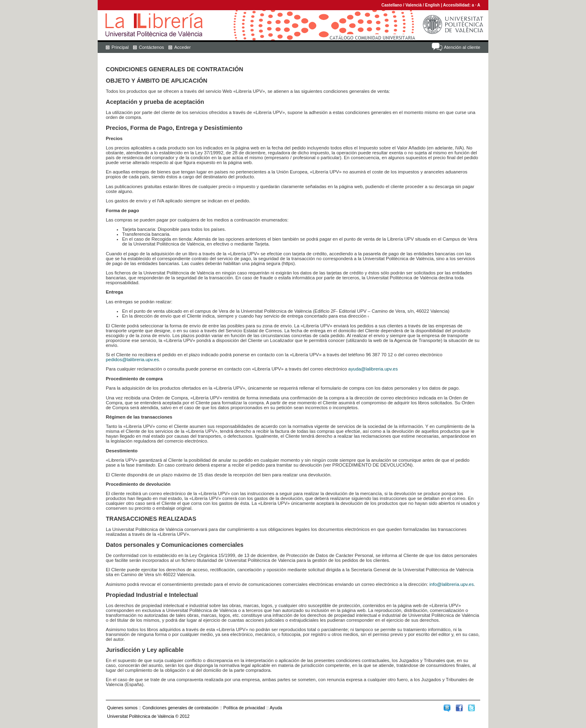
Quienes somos (122, 708)
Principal (120, 47)
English (433, 5)
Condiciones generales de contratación (180, 708)
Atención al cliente (462, 47)
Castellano (392, 5)
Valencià (413, 5)
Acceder (182, 47)
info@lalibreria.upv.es (452, 584)
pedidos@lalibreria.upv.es (132, 360)
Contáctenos (151, 47)
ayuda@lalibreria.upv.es (373, 369)
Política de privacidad (244, 708)
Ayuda (276, 708)
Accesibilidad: (458, 5)
